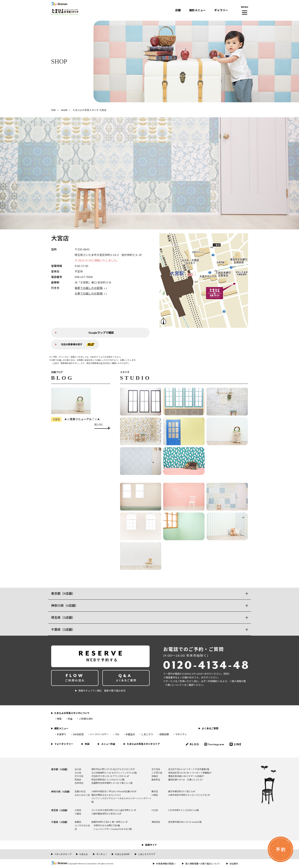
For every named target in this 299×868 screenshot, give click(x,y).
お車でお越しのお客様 (88, 293)
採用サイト (151, 845)
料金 (70, 719)
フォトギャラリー (64, 744)
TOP (54, 110)
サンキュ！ (102, 854)
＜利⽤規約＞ (213, 681)
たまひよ (84, 854)
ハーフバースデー (100, 734)
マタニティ (181, 734)
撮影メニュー (197, 10)
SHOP (64, 110)
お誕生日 (130, 734)
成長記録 (164, 734)
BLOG (99, 425)
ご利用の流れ (86, 719)
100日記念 (78, 734)
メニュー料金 (108, 744)
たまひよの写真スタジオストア (143, 744)
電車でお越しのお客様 (88, 288)
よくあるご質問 (210, 728)
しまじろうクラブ (147, 854)
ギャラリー (221, 10)
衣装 (87, 744)
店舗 (178, 10)
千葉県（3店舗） (63, 629)
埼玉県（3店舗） (63, 617)
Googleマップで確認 (101, 333)
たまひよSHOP (122, 854)
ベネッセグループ (63, 854)
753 (117, 734)
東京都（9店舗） (63, 593)
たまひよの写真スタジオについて (72, 713)
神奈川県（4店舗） (65, 605)
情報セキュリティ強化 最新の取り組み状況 (102, 691)
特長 (59, 719)
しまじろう (147, 734)
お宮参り (62, 734)
